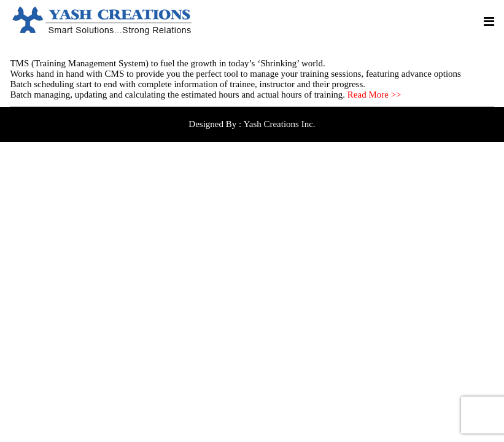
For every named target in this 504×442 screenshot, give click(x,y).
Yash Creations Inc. (279, 124)
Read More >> (374, 95)
